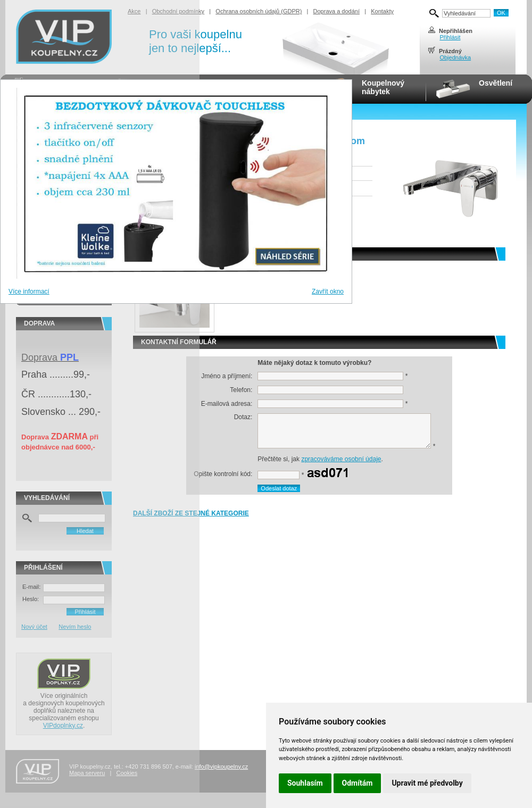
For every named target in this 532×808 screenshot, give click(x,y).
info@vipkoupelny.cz (221, 767)
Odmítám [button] (358, 783)
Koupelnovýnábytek (383, 87)
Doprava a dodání (336, 11)
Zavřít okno (328, 291)
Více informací (29, 291)
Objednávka (455, 57)
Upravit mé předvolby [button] (427, 783)
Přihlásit (450, 37)
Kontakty (382, 11)
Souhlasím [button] (305, 783)
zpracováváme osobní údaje (341, 459)
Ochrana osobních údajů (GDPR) (259, 11)
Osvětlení (496, 83)
